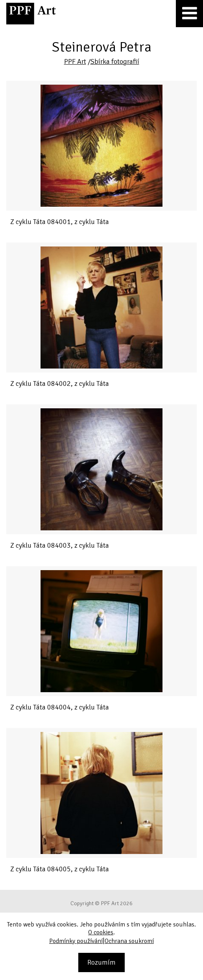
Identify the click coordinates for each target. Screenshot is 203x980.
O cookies (101, 932)
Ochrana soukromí (129, 941)
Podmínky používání (76, 941)
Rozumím (101, 962)
